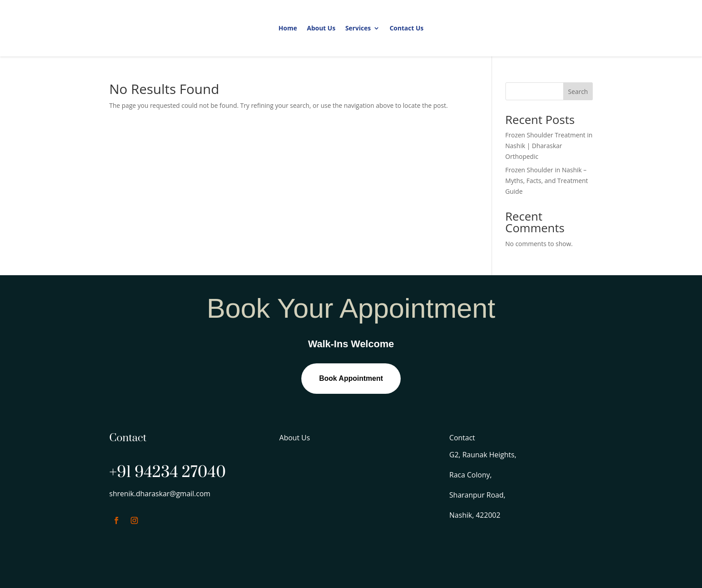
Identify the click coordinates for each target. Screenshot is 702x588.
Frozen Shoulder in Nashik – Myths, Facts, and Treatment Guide (547, 181)
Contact (462, 438)
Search (578, 92)
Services (358, 28)
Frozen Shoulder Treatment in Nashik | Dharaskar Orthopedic (549, 146)
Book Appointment (351, 378)
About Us (321, 28)
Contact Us (407, 28)
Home (288, 28)
